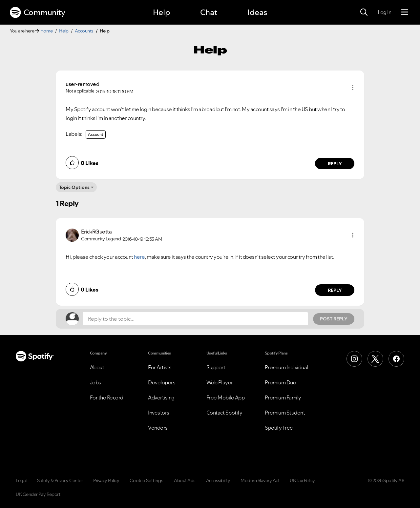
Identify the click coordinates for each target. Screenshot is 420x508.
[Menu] (405, 12)
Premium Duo (281, 382)
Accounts (84, 31)
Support (216, 367)
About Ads (185, 480)
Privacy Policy (106, 480)
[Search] (364, 12)
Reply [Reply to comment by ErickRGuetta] (335, 290)
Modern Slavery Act (260, 480)
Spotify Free (279, 428)
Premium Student (285, 413)
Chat (209, 12)
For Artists (160, 367)
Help (161, 12)
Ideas (257, 12)
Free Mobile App (226, 397)
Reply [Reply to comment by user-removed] (335, 164)
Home (47, 31)
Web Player (220, 382)
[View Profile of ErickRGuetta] (96, 232)
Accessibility (218, 480)
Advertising (161, 397)
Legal (21, 480)
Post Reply (334, 319)
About (97, 367)
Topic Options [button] (74, 187)
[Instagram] (354, 359)
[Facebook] (396, 359)
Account (96, 134)
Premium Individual (286, 367)
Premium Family (283, 397)
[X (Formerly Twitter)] (375, 359)
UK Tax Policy (302, 480)
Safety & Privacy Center (60, 480)
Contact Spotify (224, 413)
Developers (162, 382)
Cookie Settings (147, 480)
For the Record (107, 397)
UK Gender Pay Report (38, 494)
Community (37, 12)
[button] (353, 88)
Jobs (95, 382)
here (139, 257)
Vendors (158, 428)
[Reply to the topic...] (195, 319)
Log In (384, 12)
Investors (159, 413)
